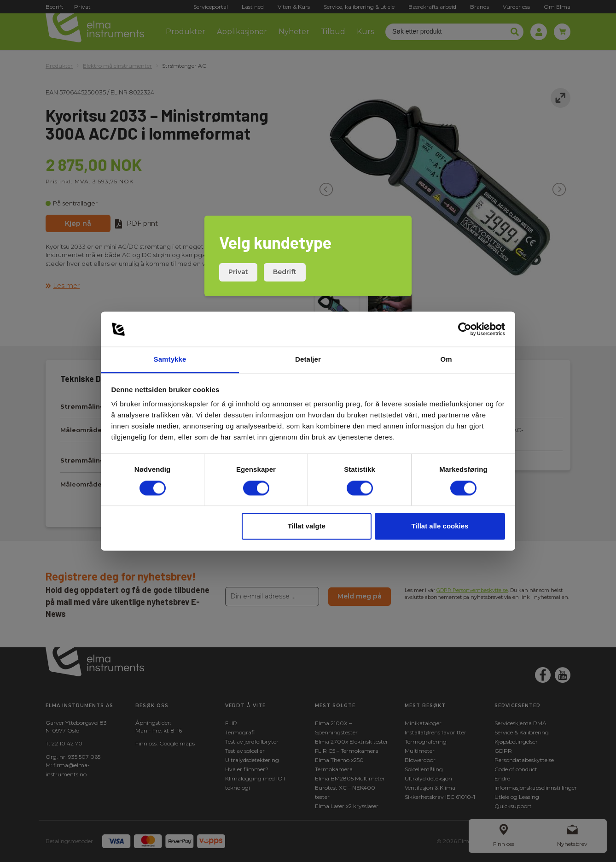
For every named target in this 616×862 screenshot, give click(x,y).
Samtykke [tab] (170, 360)
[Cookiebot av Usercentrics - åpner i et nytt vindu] (465, 329)
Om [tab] (446, 360)
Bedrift (285, 272)
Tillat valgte (307, 526)
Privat (238, 272)
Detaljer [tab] (308, 360)
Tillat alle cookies (440, 526)
